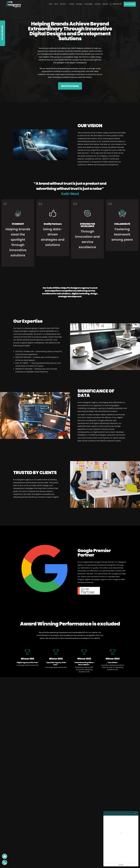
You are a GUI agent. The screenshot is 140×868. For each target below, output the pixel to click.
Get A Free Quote (130, 5)
